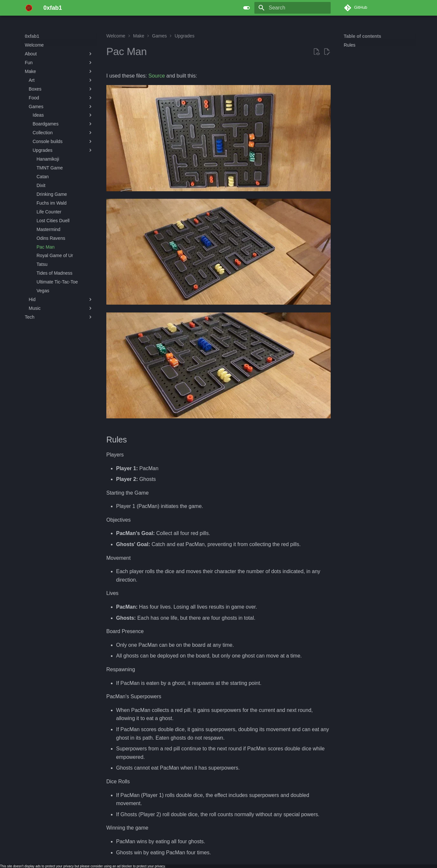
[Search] (293, 8)
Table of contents (362, 36)
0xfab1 (32, 36)
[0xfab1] (29, 8)
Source (157, 76)
